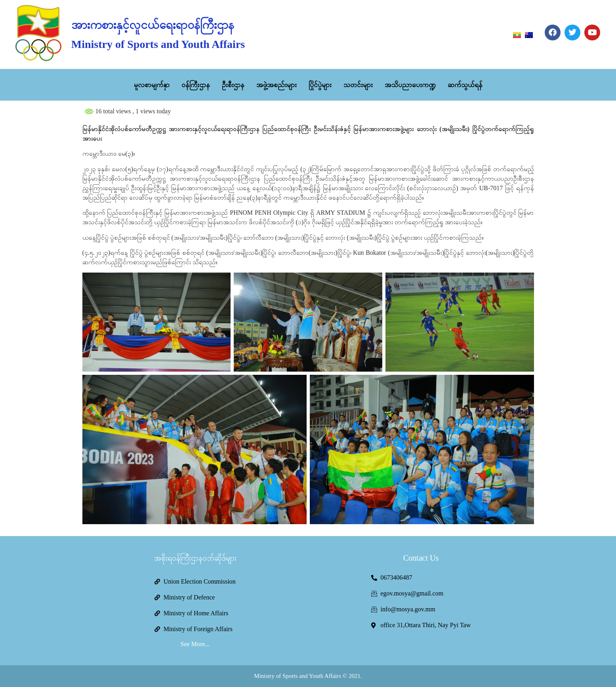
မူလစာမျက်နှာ (152, 85)
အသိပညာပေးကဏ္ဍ (410, 85)
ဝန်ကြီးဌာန (196, 85)
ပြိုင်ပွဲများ (320, 85)
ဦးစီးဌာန (233, 85)
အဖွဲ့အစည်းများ (277, 85)
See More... (195, 644)
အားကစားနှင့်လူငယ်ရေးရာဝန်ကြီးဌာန (153, 25)
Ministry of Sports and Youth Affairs (158, 44)
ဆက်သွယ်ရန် (465, 85)
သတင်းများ (358, 85)
